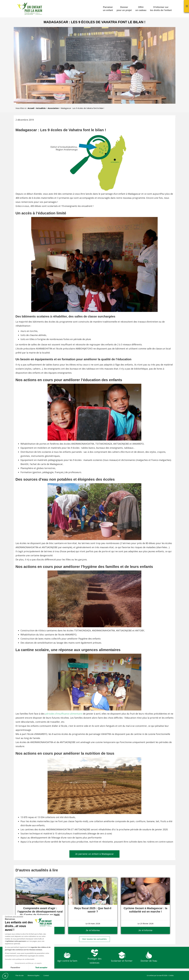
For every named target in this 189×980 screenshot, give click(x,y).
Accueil (31, 108)
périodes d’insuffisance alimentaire (64, 714)
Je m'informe (93, 930)
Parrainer (108, 9)
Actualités (41, 108)
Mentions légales (34, 975)
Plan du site (20, 975)
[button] (5, 976)
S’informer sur (161, 9)
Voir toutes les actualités (94, 939)
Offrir (141, 9)
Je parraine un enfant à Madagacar (94, 854)
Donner (124, 9)
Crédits (171, 975)
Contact (46, 975)
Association (53, 108)
